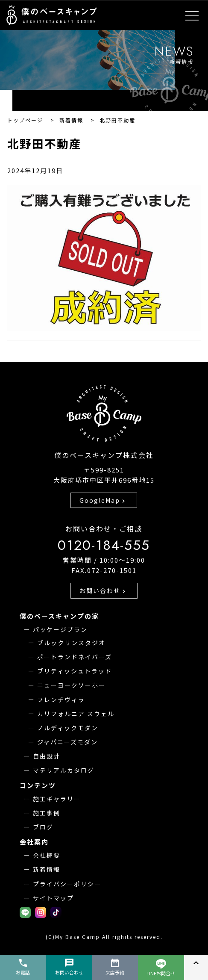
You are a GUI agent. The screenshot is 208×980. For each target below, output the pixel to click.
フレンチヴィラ (61, 700)
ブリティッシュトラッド (75, 671)
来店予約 (115, 967)
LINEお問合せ (161, 968)
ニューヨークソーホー (71, 685)
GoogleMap (103, 500)
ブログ (43, 827)
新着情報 (47, 869)
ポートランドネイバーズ (75, 657)
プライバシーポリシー (67, 884)
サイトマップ (53, 898)
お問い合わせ (103, 590)
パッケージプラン (60, 629)
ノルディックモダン (68, 728)
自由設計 (47, 756)
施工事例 (47, 813)
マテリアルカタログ (64, 770)
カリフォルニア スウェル (76, 714)
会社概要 (47, 855)
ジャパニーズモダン (67, 742)
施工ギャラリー (57, 799)
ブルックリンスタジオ (71, 643)
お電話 (23, 967)
